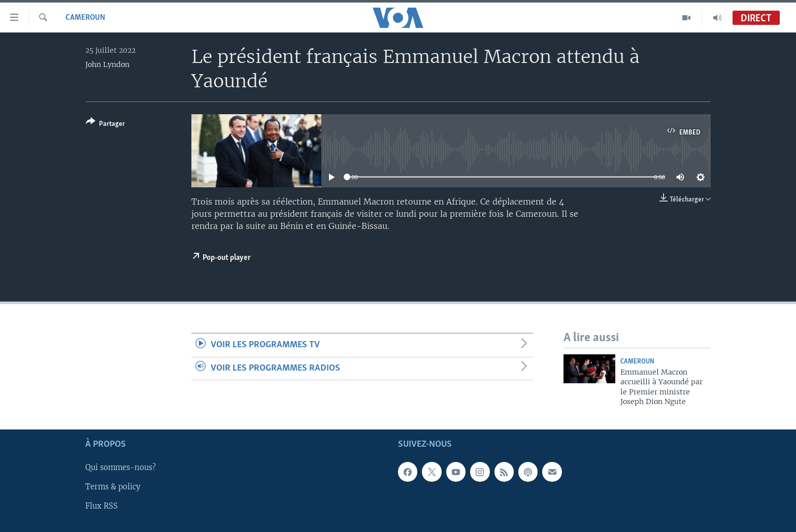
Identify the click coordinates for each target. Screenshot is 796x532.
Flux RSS (102, 506)
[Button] (105, 125)
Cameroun (85, 18)
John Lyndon (107, 64)
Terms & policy (113, 487)
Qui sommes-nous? (121, 468)
